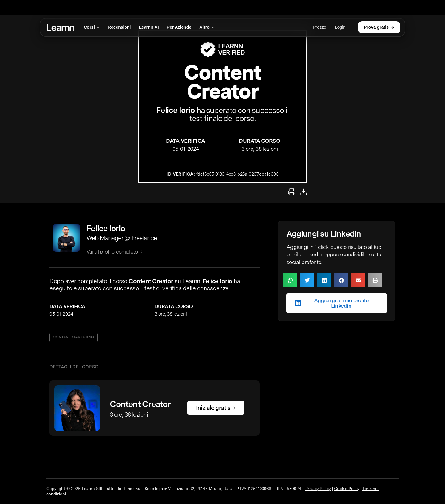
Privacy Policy (318, 489)
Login (340, 27)
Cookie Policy (347, 489)
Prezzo (320, 27)
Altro (207, 27)
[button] (290, 280)
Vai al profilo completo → (115, 252)
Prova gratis (379, 27)
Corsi (92, 27)
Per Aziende (179, 27)
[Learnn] (61, 27)
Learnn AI (149, 27)
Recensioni (119, 27)
